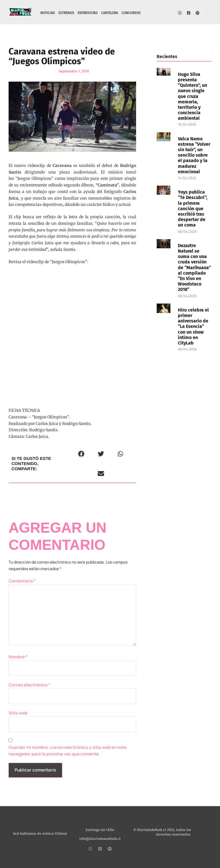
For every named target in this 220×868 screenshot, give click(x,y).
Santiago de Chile (100, 830)
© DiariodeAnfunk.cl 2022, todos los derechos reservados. (162, 832)
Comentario (22, 581)
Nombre (18, 657)
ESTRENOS (66, 13)
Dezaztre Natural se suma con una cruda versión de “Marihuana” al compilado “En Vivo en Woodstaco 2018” (194, 268)
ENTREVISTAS (88, 13)
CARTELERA (110, 13)
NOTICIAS (48, 13)
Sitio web (18, 713)
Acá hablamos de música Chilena (40, 833)
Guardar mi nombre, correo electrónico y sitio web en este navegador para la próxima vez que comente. (68, 751)
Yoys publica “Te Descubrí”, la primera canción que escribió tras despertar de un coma (193, 208)
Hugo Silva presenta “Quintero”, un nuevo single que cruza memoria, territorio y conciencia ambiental (192, 96)
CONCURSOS (131, 13)
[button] (208, 14)
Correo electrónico (30, 685)
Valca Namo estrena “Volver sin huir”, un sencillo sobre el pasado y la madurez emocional (194, 155)
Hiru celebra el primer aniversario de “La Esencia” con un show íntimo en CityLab (193, 326)
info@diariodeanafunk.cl (100, 839)
